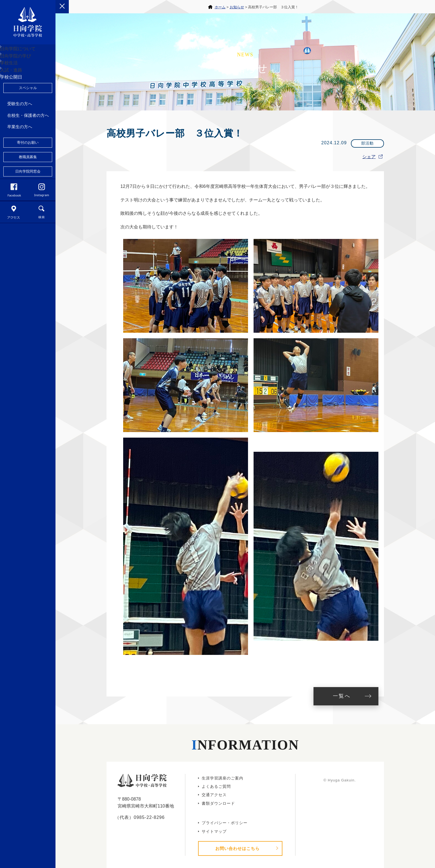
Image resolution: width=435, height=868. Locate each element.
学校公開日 (18, 116)
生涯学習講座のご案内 (222, 778)
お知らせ (237, 7)
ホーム (220, 7)
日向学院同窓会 (28, 214)
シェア (369, 157)
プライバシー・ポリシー (225, 823)
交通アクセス (214, 795)
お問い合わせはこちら (237, 848)
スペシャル (28, 131)
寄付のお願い (28, 185)
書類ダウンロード (218, 803)
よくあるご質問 (216, 786)
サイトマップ (214, 831)
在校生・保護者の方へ (28, 158)
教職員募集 (28, 200)
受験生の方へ (20, 146)
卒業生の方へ (20, 169)
